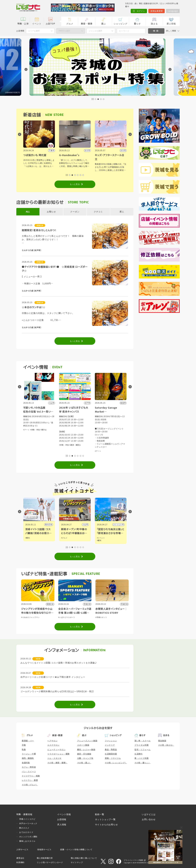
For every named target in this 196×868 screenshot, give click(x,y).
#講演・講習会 (111, 445)
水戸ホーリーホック (28, 823)
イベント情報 (64, 814)
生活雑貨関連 (111, 754)
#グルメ (100, 538)
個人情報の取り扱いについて (84, 858)
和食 (24, 750)
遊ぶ (104, 24)
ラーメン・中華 (29, 754)
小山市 (121, 525)
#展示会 (79, 430)
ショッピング (121, 24)
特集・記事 (23, 24)
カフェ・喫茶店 (29, 767)
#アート (62, 430)
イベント (37, 24)
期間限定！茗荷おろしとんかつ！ (39, 230)
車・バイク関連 (142, 758)
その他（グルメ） (30, 785)
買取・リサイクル (113, 758)
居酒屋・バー (28, 741)
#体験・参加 (44, 424)
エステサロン (53, 745)
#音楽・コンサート (31, 424)
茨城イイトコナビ (27, 819)
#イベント (29, 538)
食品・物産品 (111, 750)
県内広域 (49, 525)
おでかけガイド (26, 832)
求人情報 (171, 24)
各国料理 (26, 763)
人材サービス (22, 850)
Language (173, 11)
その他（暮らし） (143, 763)
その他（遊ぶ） (84, 763)
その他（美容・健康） (57, 763)
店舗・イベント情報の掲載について (76, 850)
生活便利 (138, 754)
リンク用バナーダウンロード (50, 862)
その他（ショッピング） (116, 763)
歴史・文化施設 (84, 754)
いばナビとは (149, 814)
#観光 (63, 538)
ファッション (111, 741)
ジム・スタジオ (54, 758)
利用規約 (20, 862)
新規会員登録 (157, 11)
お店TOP (50, 24)
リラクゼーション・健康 (58, 754)
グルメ (70, 24)
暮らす (137, 24)
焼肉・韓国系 (28, 758)
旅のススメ (24, 828)
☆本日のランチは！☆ (33, 307)
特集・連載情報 (24, 814)
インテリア (110, 745)
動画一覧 (100, 814)
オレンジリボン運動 (28, 837)
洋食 (24, 745)
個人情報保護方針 (45, 858)
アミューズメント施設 (87, 741)
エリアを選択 (34, 31)
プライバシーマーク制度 (133, 860)
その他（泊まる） (166, 745)
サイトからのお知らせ (106, 825)
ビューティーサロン (56, 750)
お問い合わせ (149, 819)
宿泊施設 (162, 741)
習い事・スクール (143, 741)
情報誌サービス (44, 850)
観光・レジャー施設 (86, 750)
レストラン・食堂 (30, 780)
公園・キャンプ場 (85, 758)
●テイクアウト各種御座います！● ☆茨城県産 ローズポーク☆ (55, 269)
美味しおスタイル (27, 841)
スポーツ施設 (83, 745)
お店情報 (62, 819)
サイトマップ (77, 862)
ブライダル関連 (142, 745)
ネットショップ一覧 (105, 819)
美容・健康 (87, 24)
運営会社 (20, 858)
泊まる (154, 24)
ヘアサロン (52, 741)
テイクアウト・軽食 (31, 776)
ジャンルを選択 (95, 31)
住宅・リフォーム (143, 750)
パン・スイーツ (29, 772)
